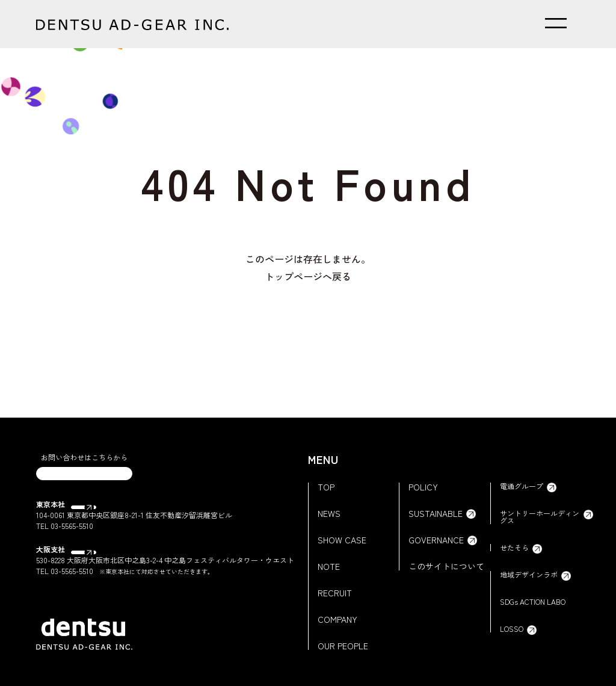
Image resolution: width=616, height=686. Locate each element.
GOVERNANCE (436, 540)
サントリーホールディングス (540, 517)
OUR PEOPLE (343, 646)
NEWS (329, 513)
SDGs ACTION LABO (533, 602)
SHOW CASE (342, 540)
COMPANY (337, 619)
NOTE (329, 566)
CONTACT (85, 481)
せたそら (514, 548)
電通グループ (522, 486)
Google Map (96, 520)
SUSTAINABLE (436, 513)
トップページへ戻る (308, 276)
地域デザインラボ (529, 575)
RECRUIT (335, 593)
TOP (326, 487)
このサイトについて (446, 566)
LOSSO (512, 629)
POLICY (423, 487)
